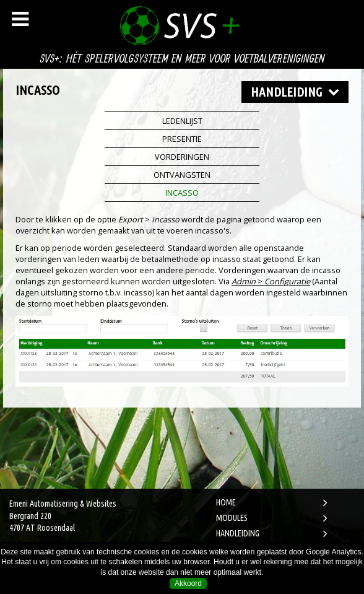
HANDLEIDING (238, 533)
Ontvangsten (182, 175)
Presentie (182, 139)
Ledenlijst (182, 121)
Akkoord (188, 583)
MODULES (232, 518)
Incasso (182, 193)
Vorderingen (182, 157)
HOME (226, 502)
